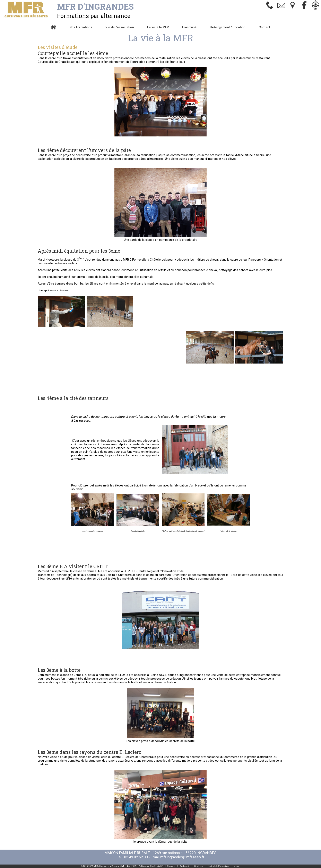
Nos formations (81, 27)
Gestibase (199, 866)
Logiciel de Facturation (218, 866)
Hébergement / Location (228, 27)
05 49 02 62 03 (136, 857)
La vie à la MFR (158, 27)
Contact (264, 27)
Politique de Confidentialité (151, 866)
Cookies (171, 866)
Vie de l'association (120, 27)
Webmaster (186, 866)
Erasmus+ (189, 27)
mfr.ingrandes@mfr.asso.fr (182, 857)
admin (237, 866)
